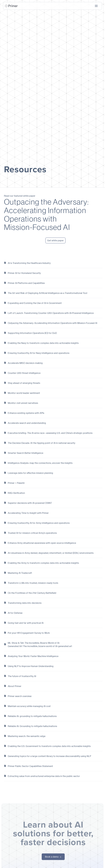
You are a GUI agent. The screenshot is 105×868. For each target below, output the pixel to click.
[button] (96, 6)
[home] (11, 6)
